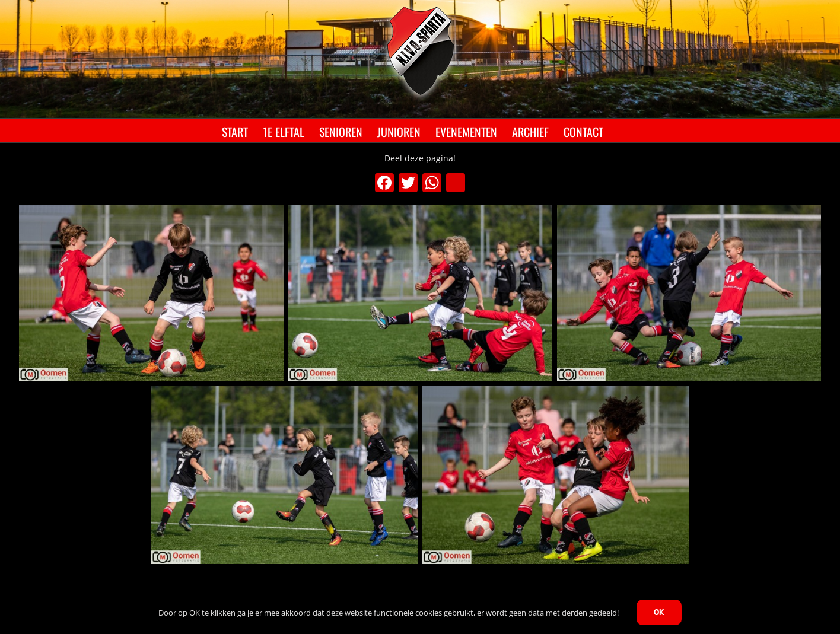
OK (659, 612)
